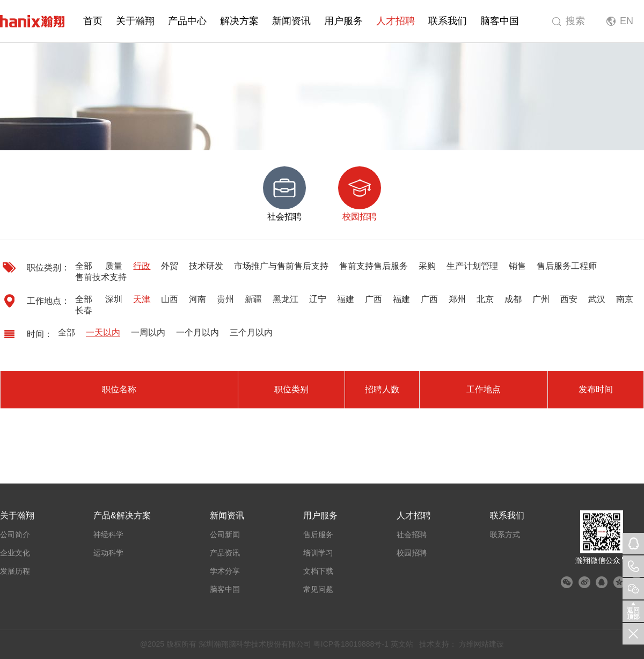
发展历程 (15, 571)
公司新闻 (225, 534)
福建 (346, 299)
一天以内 (103, 332)
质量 (114, 266)
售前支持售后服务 (374, 266)
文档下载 (318, 571)
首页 (93, 21)
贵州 (225, 299)
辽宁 (318, 299)
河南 (197, 299)
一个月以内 (197, 332)
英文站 (402, 644)
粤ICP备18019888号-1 (351, 644)
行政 (142, 266)
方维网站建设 (481, 644)
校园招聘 (412, 553)
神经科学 (108, 534)
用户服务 (343, 21)
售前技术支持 (101, 277)
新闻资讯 (291, 21)
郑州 (457, 299)
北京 (485, 299)
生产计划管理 (472, 266)
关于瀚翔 (135, 21)
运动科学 (108, 553)
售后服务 (318, 534)
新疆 (253, 299)
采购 (427, 266)
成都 (513, 299)
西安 (569, 299)
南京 (625, 299)
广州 (541, 299)
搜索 (575, 21)
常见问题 (318, 589)
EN (627, 21)
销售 (517, 266)
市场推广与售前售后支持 (281, 266)
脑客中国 (500, 21)
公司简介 (15, 534)
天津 (142, 299)
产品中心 (187, 21)
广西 (374, 299)
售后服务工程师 (567, 266)
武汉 (597, 299)
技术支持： (438, 644)
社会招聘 (412, 534)
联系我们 (448, 21)
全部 (84, 266)
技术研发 (206, 266)
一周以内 (148, 332)
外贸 (170, 266)
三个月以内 (251, 332)
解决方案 (239, 21)
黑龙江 (286, 299)
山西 (170, 299)
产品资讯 (225, 553)
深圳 (114, 299)
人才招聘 (396, 21)
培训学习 (318, 553)
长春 (84, 310)
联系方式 (505, 534)
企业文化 (15, 553)
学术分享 (225, 571)
